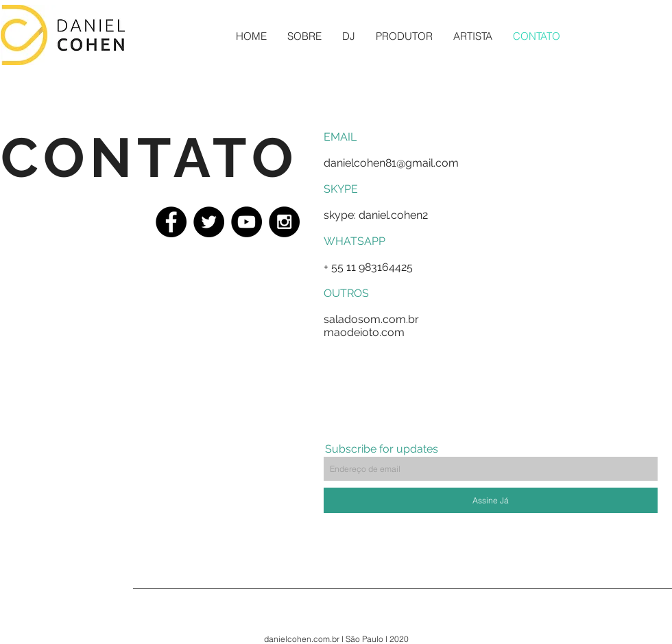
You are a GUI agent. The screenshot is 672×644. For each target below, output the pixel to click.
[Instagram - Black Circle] (284, 222)
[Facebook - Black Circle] (171, 222)
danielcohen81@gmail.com (391, 163)
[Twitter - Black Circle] (209, 222)
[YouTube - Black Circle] (247, 222)
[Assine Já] (491, 500)
